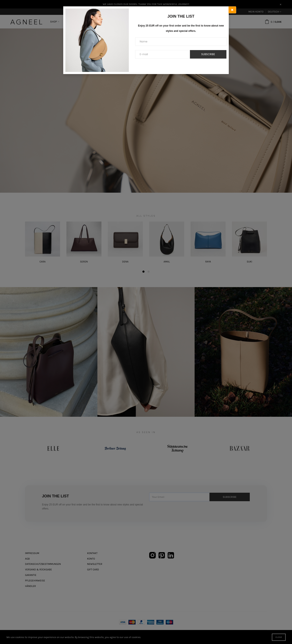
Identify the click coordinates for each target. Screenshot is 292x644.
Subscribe (208, 54)
